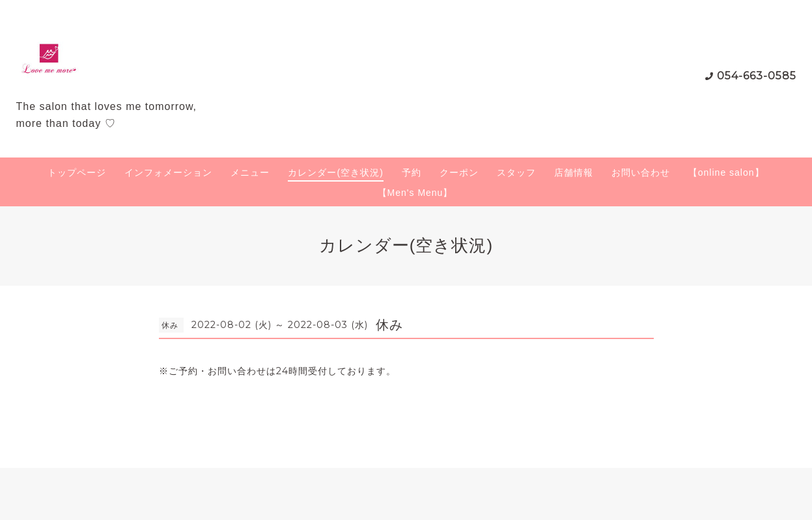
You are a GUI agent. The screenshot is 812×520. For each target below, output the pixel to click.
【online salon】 (726, 172)
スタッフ (516, 172)
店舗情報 (574, 172)
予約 (412, 172)
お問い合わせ (641, 172)
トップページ (77, 172)
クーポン (459, 172)
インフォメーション (168, 172)
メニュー (250, 172)
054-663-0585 (757, 76)
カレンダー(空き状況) (335, 172)
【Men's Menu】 (415, 193)
